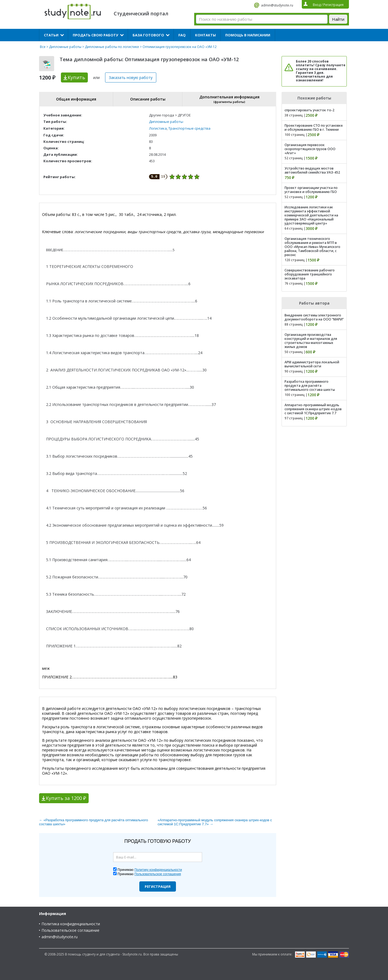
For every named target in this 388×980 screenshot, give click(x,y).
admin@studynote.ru (277, 5)
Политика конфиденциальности (71, 924)
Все (43, 47)
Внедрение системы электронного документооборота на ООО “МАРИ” (314, 317)
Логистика (158, 128)
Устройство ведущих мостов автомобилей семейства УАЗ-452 (312, 170)
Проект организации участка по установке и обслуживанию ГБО (311, 190)
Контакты (205, 35)
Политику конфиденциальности (158, 870)
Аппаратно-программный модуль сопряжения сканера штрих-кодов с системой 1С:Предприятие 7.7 (313, 409)
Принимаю (150, 870)
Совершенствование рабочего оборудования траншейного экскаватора (310, 274)
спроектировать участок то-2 (309, 110)
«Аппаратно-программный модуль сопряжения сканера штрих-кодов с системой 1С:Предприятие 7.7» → (215, 822)
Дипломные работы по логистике (112, 47)
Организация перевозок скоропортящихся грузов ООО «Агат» (310, 149)
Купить (76, 77)
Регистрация (158, 886)
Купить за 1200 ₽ (66, 798)
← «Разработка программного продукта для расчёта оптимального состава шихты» (93, 822)
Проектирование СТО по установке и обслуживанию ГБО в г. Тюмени (314, 127)
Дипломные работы (65, 47)
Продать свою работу (96, 35)
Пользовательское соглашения (158, 874)
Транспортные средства (189, 128)
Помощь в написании (248, 35)
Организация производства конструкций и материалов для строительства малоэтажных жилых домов (311, 341)
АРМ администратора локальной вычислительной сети (312, 364)
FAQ (182, 35)
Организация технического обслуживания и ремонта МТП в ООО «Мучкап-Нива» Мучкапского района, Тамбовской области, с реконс (312, 247)
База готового (148, 35)
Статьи (51, 35)
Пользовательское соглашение (70, 930)
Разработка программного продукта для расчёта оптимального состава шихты (310, 386)
